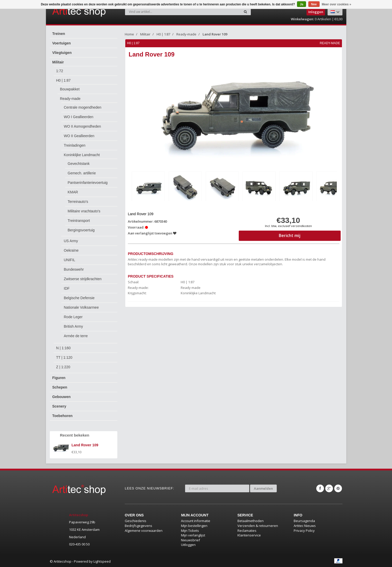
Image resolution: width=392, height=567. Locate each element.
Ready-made (70, 99)
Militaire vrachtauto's (84, 211)
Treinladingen (75, 145)
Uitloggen (188, 545)
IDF (67, 288)
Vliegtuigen (62, 53)
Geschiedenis (136, 521)
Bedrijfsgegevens (138, 526)
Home (129, 34)
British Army (74, 326)
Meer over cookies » (336, 4)
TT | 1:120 (64, 357)
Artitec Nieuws (305, 526)
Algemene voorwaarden (144, 531)
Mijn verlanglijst (193, 535)
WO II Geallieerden (79, 136)
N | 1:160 (64, 348)
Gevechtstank (79, 164)
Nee (314, 4)
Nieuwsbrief (190, 540)
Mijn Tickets (190, 531)
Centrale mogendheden (83, 107)
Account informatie (196, 521)
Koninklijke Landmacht (82, 155)
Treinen (59, 34)
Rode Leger (73, 317)
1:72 (60, 71)
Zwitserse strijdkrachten (83, 279)
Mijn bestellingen (194, 526)
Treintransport (79, 221)
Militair (58, 62)
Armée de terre (76, 336)
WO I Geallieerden (79, 117)
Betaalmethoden (251, 521)
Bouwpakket (70, 89)
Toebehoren (63, 416)
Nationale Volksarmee (81, 307)
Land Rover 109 (215, 34)
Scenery (59, 406)
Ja (302, 4)
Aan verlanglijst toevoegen (152, 233)
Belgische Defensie (79, 298)
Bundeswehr (74, 269)
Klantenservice (249, 535)
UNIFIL (70, 260)
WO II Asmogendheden (83, 126)
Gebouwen (62, 397)
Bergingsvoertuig (81, 230)
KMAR (73, 192)
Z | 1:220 (63, 367)
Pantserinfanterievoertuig (88, 183)
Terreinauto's (78, 202)
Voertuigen (62, 43)
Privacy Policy (304, 531)
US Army (71, 241)
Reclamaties (247, 531)
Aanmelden (263, 488)
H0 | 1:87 (64, 80)
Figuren (59, 378)
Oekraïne (71, 250)
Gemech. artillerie (82, 173)
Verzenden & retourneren (258, 526)
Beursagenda (304, 521)
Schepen (60, 387)
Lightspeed (102, 561)
